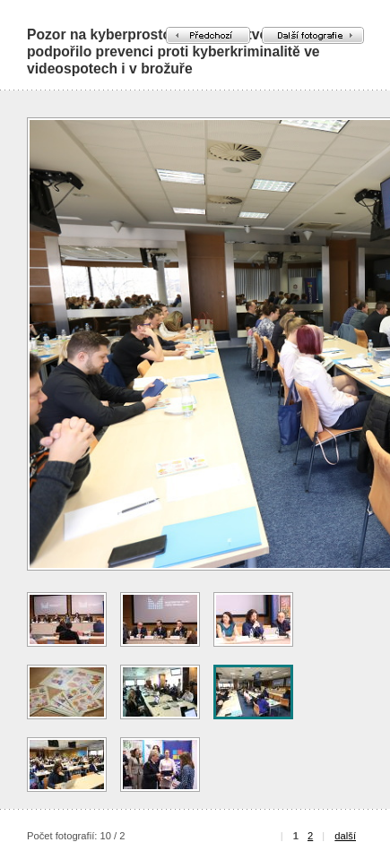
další (345, 836)
